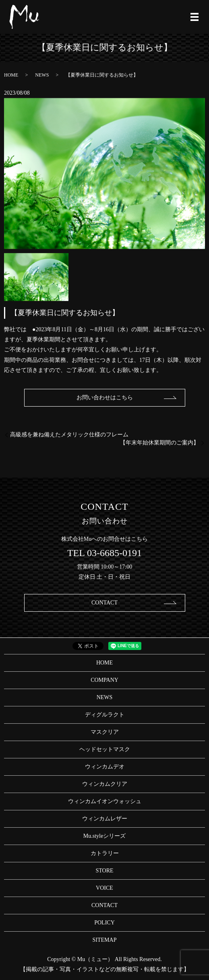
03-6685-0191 (114, 553)
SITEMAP (105, 940)
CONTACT (104, 603)
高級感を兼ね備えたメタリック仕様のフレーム (69, 435)
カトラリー (105, 853)
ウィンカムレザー (105, 819)
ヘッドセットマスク (105, 749)
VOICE (104, 888)
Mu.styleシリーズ (104, 836)
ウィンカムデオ (105, 767)
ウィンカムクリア (105, 784)
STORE (104, 871)
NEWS (42, 75)
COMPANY (104, 680)
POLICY (104, 923)
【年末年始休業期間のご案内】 (159, 443)
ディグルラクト (105, 715)
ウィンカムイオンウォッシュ (105, 801)
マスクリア (105, 732)
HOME (11, 75)
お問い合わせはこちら (105, 398)
